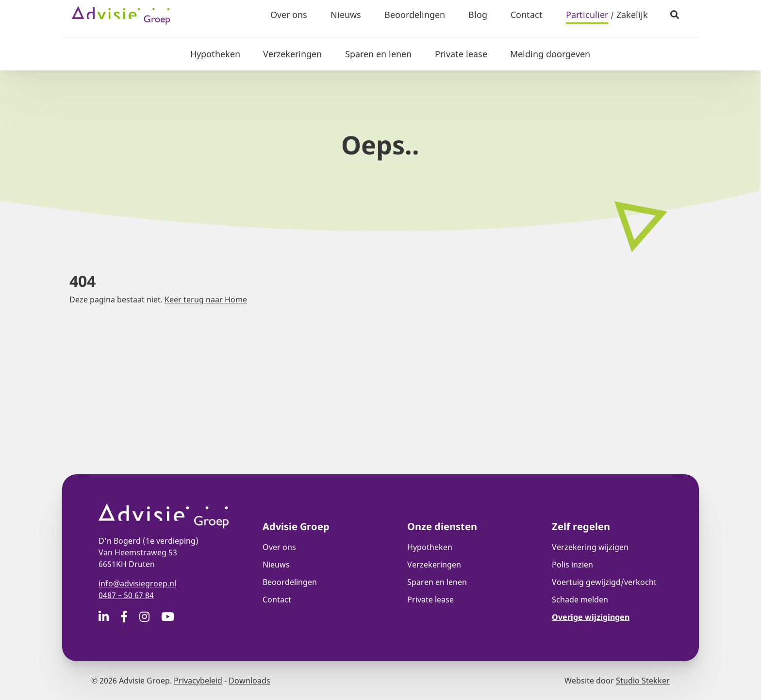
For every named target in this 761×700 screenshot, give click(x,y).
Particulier (587, 15)
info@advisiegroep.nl (137, 583)
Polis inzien (572, 565)
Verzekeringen (292, 54)
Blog (478, 15)
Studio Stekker (643, 681)
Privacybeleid (198, 681)
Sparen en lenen (378, 54)
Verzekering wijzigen (590, 547)
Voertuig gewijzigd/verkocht (604, 582)
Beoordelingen (415, 15)
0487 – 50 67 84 (126, 595)
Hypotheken (215, 54)
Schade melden (580, 600)
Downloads (249, 681)
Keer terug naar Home (206, 300)
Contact (527, 15)
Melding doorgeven (551, 54)
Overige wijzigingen (591, 617)
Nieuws (346, 15)
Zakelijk (632, 15)
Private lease (461, 54)
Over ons (289, 15)
